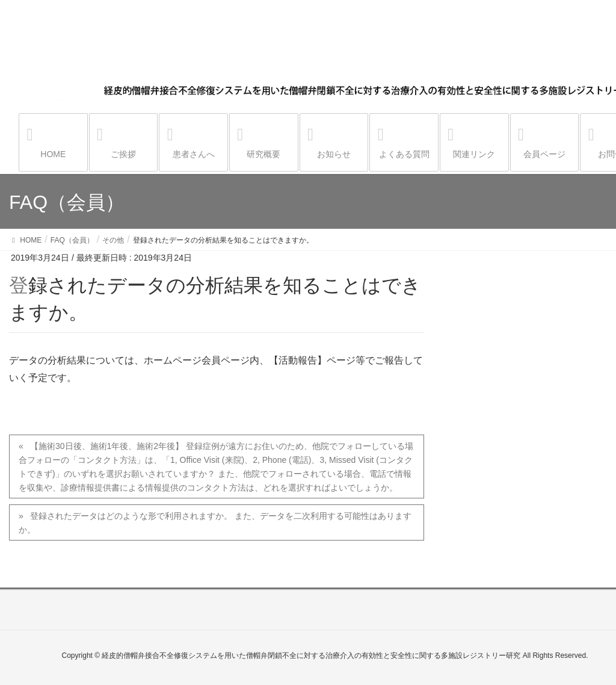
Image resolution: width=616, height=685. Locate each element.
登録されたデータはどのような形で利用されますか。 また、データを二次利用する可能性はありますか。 (215, 523)
